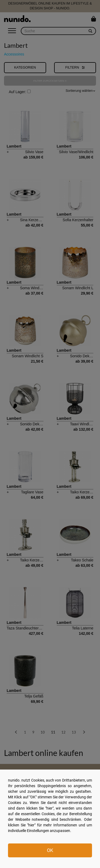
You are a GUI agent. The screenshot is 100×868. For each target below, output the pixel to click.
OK (50, 850)
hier (49, 808)
